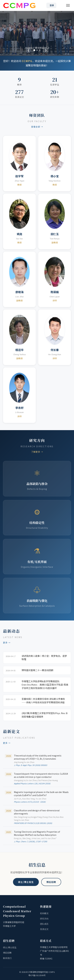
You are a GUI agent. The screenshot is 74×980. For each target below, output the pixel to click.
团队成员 (44, 924)
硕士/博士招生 (26, 882)
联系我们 (7, 958)
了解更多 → (37, 452)
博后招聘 (51, 882)
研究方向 (44, 919)
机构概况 (44, 913)
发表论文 (44, 929)
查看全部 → (37, 127)
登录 (52, 5)
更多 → (7, 643)
